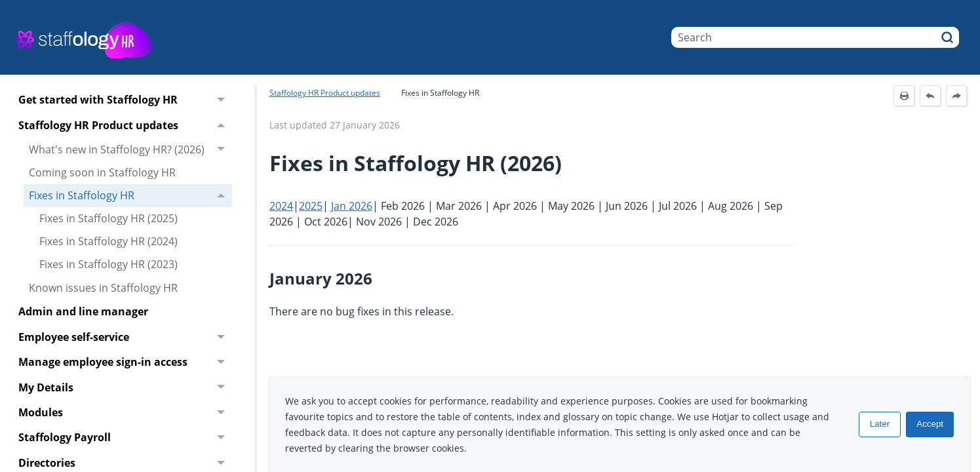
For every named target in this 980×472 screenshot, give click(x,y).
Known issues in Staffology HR (103, 288)
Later (880, 424)
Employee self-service (125, 337)
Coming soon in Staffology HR (102, 172)
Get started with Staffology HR (125, 100)
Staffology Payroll (125, 438)
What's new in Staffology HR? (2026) (130, 150)
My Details (125, 387)
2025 (311, 206)
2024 (281, 206)
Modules (125, 413)
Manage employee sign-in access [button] (125, 363)
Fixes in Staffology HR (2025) (108, 218)
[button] (947, 37)
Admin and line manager (83, 311)
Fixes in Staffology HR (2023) (108, 264)
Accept (930, 424)
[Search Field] (815, 37)
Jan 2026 (352, 206)
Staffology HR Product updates (125, 125)
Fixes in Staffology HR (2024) (108, 241)
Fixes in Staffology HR (130, 196)
